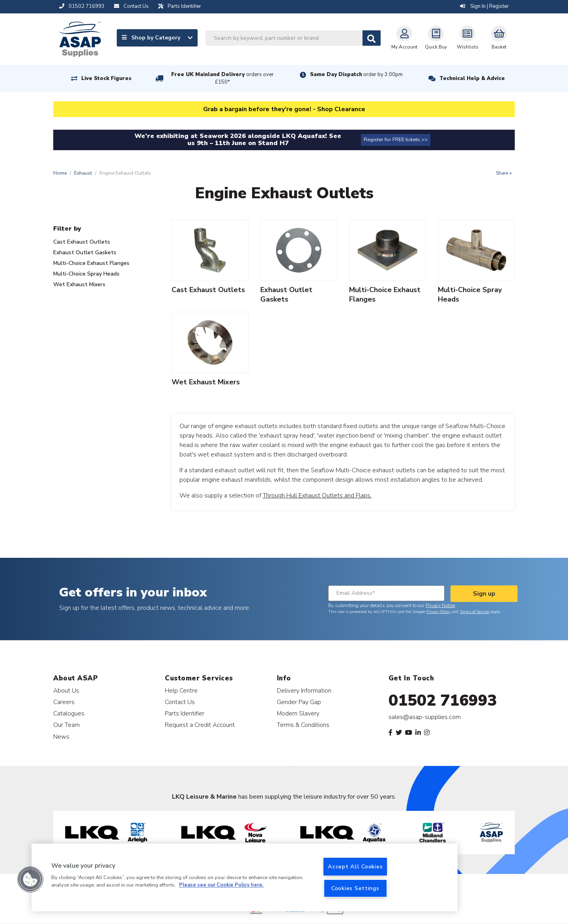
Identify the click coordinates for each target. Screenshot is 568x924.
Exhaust (83, 173)
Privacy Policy (438, 612)
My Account (404, 38)
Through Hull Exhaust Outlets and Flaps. (317, 496)
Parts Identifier (185, 713)
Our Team (66, 725)
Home (60, 173)
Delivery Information (304, 690)
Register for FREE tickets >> (396, 140)
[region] (245, 877)
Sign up (484, 594)
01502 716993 (443, 700)
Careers (64, 702)
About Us (66, 690)
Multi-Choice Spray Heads (86, 274)
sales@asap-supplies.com (425, 717)
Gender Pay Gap (299, 702)
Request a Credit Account (200, 725)
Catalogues (69, 713)
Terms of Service (474, 612)
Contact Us (180, 702)
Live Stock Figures (106, 78)
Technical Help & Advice (472, 78)
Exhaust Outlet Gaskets (85, 252)
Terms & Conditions (303, 725)
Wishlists (468, 38)
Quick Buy (436, 38)
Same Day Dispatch (356, 75)
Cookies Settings (355, 888)
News (61, 737)
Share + (504, 173)
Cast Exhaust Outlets (82, 242)
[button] (30, 879)
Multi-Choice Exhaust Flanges (91, 263)
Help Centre (181, 690)
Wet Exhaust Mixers (79, 284)
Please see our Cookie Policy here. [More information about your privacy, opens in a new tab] (221, 885)
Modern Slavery (298, 713)
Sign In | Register (484, 6)
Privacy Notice (440, 605)
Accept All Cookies (355, 866)
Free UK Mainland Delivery (222, 78)
